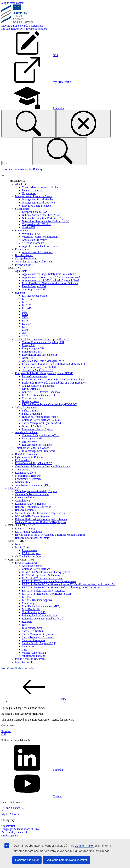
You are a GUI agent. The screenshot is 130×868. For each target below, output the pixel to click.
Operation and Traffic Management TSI (44, 361)
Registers (20, 293)
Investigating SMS (32, 438)
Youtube (32, 796)
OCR (25, 333)
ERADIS (27, 299)
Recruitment (22, 230)
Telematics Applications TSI (38, 370)
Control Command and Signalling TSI (43, 342)
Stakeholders (22, 209)
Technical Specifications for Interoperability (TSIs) (43, 339)
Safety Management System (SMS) (41, 423)
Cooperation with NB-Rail (37, 224)
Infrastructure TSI (32, 352)
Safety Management (26, 407)
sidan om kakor (84, 846)
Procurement (22, 249)
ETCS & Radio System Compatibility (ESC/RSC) (49, 404)
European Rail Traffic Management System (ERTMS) (45, 373)
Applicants (21, 271)
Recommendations (25, 497)
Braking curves (30, 401)
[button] (3, 668)
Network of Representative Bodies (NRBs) (46, 221)
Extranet (6, 731)
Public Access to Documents (31, 659)
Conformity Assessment (28, 479)
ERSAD (26, 308)
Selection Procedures (34, 640)
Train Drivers (22, 470)
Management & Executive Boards (34, 196)
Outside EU (28, 227)
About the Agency (32, 566)
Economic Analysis (26, 473)
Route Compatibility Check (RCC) (34, 463)
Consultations (23, 501)
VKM (25, 317)
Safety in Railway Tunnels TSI (39, 367)
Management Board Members (38, 199)
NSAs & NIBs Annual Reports (32, 516)
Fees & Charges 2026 (34, 286)
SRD (25, 311)
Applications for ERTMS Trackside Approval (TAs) (50, 280)
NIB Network (30, 442)
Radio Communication (34, 376)
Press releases (30, 550)
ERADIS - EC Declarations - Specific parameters (49, 581)
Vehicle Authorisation (34, 653)
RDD (25, 314)
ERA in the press (31, 553)
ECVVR (27, 324)
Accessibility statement (14, 832)
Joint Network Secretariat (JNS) (33, 485)
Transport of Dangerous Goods (32, 448)
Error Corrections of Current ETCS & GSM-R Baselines (53, 380)
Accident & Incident (26, 432)
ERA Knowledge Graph (35, 296)
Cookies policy (10, 835)
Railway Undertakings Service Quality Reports (41, 519)
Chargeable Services (26, 258)
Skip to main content (13, 3)
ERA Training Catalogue (29, 532)
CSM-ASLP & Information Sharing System (46, 572)
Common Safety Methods (36, 569)
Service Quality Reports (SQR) (39, 643)
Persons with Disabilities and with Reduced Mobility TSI (53, 364)
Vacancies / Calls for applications (40, 237)
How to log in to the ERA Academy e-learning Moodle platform (50, 535)
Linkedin (32, 770)
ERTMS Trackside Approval (38, 600)
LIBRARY (14, 488)
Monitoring (28, 603)
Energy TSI (28, 345)
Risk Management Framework (39, 451)
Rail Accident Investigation (37, 445)
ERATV (26, 305)
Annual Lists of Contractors (37, 252)
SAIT (25, 336)
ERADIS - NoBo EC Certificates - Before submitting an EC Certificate (61, 587)
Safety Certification (33, 631)
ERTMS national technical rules (40, 395)
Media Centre (23, 547)
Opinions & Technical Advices (32, 494)
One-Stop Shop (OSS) (34, 289)
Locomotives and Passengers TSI (40, 355)
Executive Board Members (37, 206)
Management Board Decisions (39, 203)
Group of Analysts (32, 426)
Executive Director (32, 190)
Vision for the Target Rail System (33, 262)
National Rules (23, 482)
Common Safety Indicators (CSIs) (41, 435)
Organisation (29, 193)
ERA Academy (23, 460)
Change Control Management (38, 386)
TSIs (25, 650)
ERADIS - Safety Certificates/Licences (44, 591)
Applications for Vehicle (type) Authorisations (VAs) (51, 277)
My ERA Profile (31, 609)
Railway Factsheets (26, 510)
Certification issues (33, 398)
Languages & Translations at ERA (20, 829)
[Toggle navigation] (3, 176)
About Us (20, 184)
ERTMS (26, 597)
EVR (25, 327)
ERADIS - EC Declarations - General (43, 578)
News (18, 544)
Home (37, 699)
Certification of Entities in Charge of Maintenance (43, 466)
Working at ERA (31, 234)
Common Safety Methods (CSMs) (41, 420)
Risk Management (32, 628)
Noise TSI (28, 358)
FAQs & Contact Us (26, 563)
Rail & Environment (26, 454)
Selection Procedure (33, 243)
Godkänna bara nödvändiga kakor (66, 860)
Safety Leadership (32, 414)
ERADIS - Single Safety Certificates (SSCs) (46, 594)
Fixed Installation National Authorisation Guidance (50, 283)
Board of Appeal (24, 255)
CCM (25, 330)
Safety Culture (30, 411)
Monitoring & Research (28, 476)
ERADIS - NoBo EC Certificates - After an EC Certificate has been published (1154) (69, 584)
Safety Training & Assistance (38, 637)
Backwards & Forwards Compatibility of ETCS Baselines (54, 383)
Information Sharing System (38, 429)
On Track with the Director (30, 556)
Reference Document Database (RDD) (43, 619)
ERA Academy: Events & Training (41, 575)
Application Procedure (34, 240)
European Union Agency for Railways (22, 169)
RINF (25, 321)
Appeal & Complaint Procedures (40, 246)
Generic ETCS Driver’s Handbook (41, 392)
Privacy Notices (24, 265)
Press (4, 811)
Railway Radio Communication (39, 615)
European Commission (35, 212)
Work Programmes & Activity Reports (36, 491)
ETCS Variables (31, 389)
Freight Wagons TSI (33, 348)
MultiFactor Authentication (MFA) (41, 606)
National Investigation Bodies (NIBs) (43, 218)
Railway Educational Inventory (32, 538)
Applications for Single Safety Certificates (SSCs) (50, 274)
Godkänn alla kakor (27, 860)
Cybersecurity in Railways (30, 457)
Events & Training (25, 529)
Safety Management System (37, 634)
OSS (4, 734)
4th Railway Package (34, 656)
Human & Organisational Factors (40, 417)
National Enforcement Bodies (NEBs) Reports (41, 522)
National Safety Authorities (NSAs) (42, 215)
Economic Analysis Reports (30, 504)
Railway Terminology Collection (33, 507)
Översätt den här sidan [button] (21, 668)
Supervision (29, 646)
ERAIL (26, 302)
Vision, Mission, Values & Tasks (40, 187)
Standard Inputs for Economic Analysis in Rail (41, 513)
